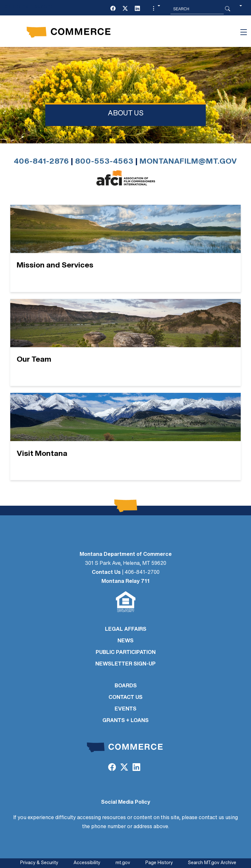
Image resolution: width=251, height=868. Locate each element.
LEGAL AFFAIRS (126, 629)
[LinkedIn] (137, 9)
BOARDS (126, 686)
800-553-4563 (104, 162)
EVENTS (125, 709)
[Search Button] (228, 9)
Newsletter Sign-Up (125, 664)
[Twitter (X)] (125, 9)
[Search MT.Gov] (197, 9)
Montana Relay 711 (125, 582)
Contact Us (106, 573)
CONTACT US (125, 698)
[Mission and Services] (125, 248)
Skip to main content (28, 7)
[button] (156, 9)
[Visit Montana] (125, 436)
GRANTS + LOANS (125, 721)
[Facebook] (113, 9)
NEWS (125, 641)
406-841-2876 (41, 162)
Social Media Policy (126, 802)
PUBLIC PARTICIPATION (126, 653)
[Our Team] (125, 343)
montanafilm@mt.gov (188, 162)
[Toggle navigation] (244, 32)
